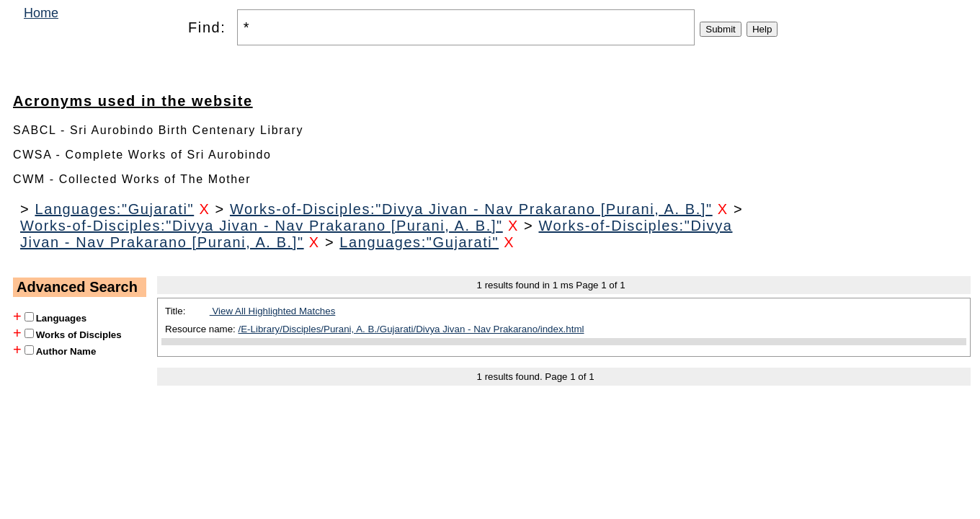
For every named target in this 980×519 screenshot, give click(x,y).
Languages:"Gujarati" (114, 209)
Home (41, 13)
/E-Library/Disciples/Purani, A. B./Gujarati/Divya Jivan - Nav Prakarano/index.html (411, 329)
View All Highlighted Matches (273, 311)
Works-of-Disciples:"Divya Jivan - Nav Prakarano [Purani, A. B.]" (471, 209)
